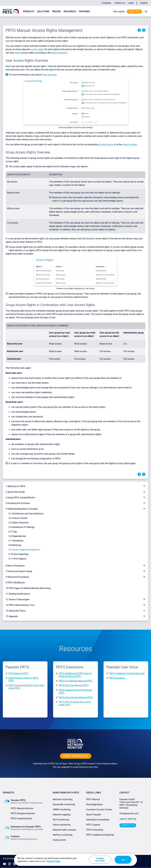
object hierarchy (59, 53)
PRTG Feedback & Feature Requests (127, 673)
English (144, 3)
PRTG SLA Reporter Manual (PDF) (75, 681)
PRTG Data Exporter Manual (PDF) (76, 697)
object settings (130, 145)
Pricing (56, 11)
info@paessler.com (129, 813)
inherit (18, 53)
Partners (84, 11)
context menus (106, 145)
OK (123, 860)
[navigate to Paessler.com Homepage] (11, 11)
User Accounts (50, 75)
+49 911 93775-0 (128, 819)
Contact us (120, 3)
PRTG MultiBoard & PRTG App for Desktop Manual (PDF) (75, 675)
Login (131, 3)
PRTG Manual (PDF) (18, 673)
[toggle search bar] (145, 12)
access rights (37, 49)
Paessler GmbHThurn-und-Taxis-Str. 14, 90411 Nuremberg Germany (131, 804)
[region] (75, 860)
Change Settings (100, 860)
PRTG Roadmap (117, 678)
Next (144, 30)
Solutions (43, 11)
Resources (70, 11)
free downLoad (76, 756)
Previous (139, 30)
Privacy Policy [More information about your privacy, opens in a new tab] (54, 861)
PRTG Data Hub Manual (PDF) (74, 685)
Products (29, 11)
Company (106, 3)
